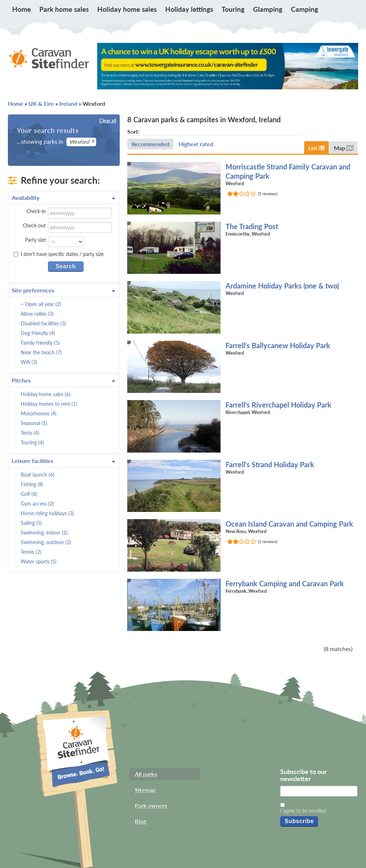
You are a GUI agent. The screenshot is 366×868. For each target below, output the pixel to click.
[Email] (319, 791)
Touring (233, 9)
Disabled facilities (43, 323)
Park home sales (64, 9)
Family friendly (40, 343)
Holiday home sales (127, 9)
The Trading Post (252, 226)
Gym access (37, 504)
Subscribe (299, 821)
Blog (140, 821)
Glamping (268, 9)
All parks (146, 774)
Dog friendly (38, 333)
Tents (30, 433)
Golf (29, 494)
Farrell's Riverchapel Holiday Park (278, 405)
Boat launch (38, 475)
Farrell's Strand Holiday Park (270, 464)
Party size (35, 240)
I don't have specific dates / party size (59, 254)
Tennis (31, 552)
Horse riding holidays (47, 513)
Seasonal (34, 423)
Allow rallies (37, 314)
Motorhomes (39, 413)
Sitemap (145, 790)
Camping (305, 9)
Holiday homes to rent (49, 404)
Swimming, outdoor (46, 542)
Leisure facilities (63, 461)
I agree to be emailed (303, 811)
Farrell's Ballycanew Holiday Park (278, 345)
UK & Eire (41, 103)
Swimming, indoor (44, 532)
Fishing (32, 484)
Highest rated (196, 144)
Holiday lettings (189, 9)
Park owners (151, 805)
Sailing (31, 523)
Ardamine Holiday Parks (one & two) (282, 286)
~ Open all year (41, 304)
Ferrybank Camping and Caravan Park (285, 583)
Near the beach (41, 352)
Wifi (29, 362)
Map (343, 148)
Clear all (108, 120)
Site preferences (63, 290)
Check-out (34, 225)
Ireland (68, 103)
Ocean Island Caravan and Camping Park (289, 524)
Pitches (63, 380)
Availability (63, 198)
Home (21, 9)
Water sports (39, 561)
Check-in (36, 211)
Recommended (150, 144)
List (316, 148)
